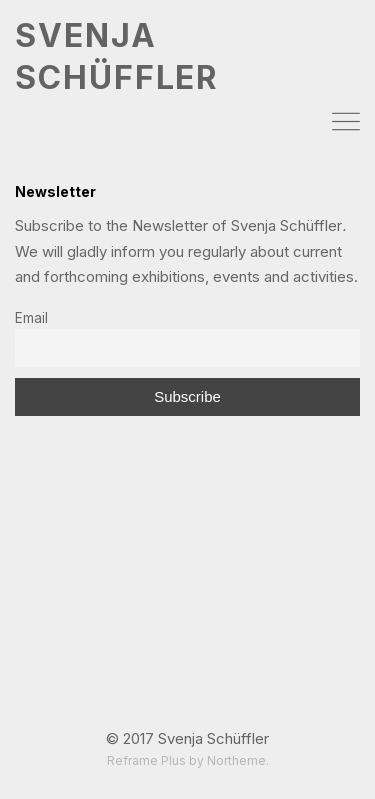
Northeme (236, 760)
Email (31, 318)
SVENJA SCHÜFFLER (117, 56)
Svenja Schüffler (213, 738)
